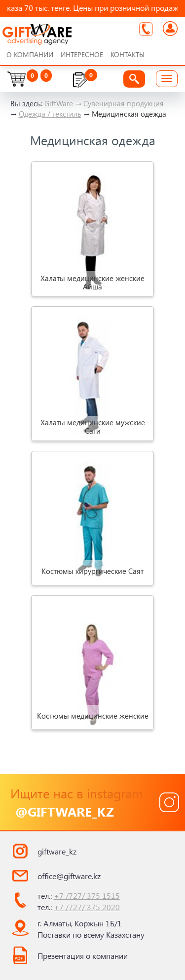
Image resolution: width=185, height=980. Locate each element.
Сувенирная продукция (124, 103)
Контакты (128, 54)
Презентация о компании (83, 956)
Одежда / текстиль (50, 114)
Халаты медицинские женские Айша (92, 283)
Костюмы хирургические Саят (92, 571)
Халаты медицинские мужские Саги (93, 427)
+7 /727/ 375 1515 (87, 896)
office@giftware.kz (69, 876)
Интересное (82, 54)
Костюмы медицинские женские (93, 716)
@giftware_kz (65, 811)
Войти (170, 29)
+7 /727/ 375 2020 (87, 907)
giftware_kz (57, 851)
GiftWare (59, 103)
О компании (30, 54)
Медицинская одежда (129, 114)
